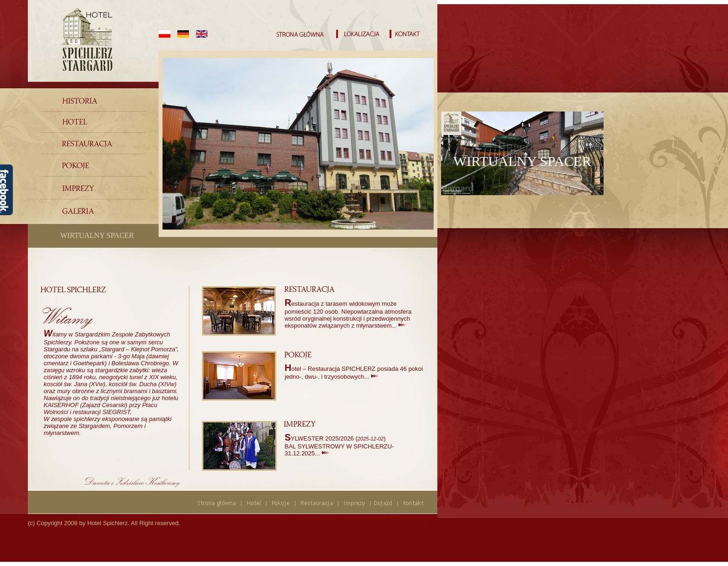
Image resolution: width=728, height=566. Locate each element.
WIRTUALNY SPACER (97, 235)
